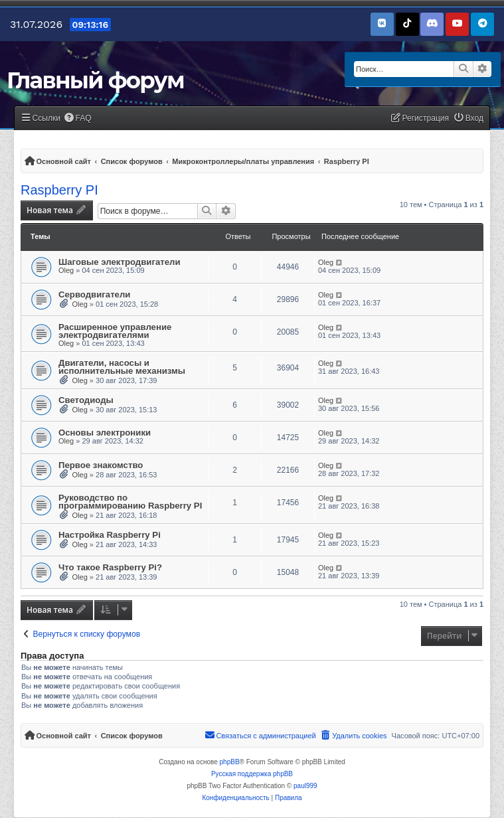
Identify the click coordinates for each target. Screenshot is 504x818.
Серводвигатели (94, 294)
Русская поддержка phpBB (252, 774)
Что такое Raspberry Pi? (110, 567)
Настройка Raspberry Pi (110, 535)
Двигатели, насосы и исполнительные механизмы (122, 367)
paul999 (305, 786)
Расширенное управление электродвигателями (115, 331)
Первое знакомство (101, 465)
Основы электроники (105, 433)
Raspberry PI (59, 190)
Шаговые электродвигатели (120, 262)
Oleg (66, 270)
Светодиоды (86, 400)
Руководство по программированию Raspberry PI (130, 502)
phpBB (230, 762)
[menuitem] (78, 119)
